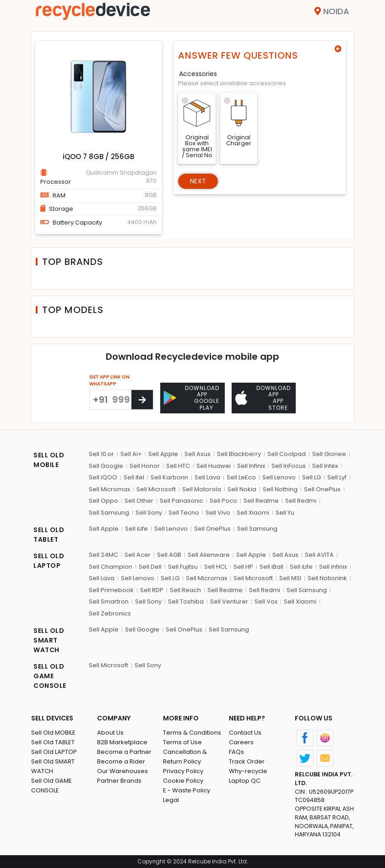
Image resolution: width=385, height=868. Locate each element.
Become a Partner (124, 752)
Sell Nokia (242, 489)
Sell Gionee (329, 454)
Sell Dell (150, 567)
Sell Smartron (109, 602)
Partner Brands (119, 781)
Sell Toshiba (186, 602)
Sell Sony (149, 513)
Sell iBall (271, 567)
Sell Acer (138, 555)
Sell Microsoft (156, 489)
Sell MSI (290, 578)
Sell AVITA (319, 555)
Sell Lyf (337, 477)
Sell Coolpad (287, 454)
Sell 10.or (101, 454)
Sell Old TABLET (53, 742)
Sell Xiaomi (253, 513)
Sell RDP (152, 590)
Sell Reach (185, 590)
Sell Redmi (301, 501)
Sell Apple (163, 454)
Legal (171, 800)
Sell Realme (261, 501)
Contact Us (245, 733)
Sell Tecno (184, 513)
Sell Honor (145, 466)
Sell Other (139, 501)
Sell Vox (266, 602)
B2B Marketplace (122, 742)
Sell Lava (207, 477)
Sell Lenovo (279, 477)
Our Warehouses (122, 771)
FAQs (236, 752)
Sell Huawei (214, 466)
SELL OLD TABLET (49, 535)
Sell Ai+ (131, 454)
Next (198, 181)
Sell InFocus (289, 466)
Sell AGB (169, 555)
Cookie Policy (183, 781)
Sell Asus (198, 454)
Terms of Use (182, 742)
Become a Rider (121, 761)
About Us (110, 733)
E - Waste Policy (187, 790)
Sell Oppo (103, 501)
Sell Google (106, 466)
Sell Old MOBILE (53, 733)
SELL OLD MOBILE (49, 460)
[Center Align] (142, 400)
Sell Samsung (109, 513)
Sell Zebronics (110, 613)
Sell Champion (111, 567)
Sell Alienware (209, 555)
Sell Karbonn (169, 477)
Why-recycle (248, 771)
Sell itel (134, 477)
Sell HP (243, 567)
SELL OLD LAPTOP (49, 561)
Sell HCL (216, 567)
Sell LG (312, 477)
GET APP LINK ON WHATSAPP (109, 380)
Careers (241, 742)
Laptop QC (245, 781)
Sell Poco (223, 501)
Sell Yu (285, 513)
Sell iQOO (103, 477)
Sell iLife (136, 529)
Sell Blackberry (239, 454)
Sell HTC (178, 466)
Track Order (247, 761)
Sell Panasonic (182, 501)
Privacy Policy (183, 771)
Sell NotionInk (327, 578)
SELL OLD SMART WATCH (49, 640)
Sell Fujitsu (183, 567)
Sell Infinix (251, 466)
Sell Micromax (109, 489)
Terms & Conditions (192, 733)
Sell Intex (325, 466)
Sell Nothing (280, 489)
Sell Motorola (202, 489)
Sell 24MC (103, 555)
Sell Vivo (218, 513)
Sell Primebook (111, 590)
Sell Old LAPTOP (54, 752)
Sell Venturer (229, 602)
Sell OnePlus (322, 489)
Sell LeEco (241, 477)
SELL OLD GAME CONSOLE (50, 676)
